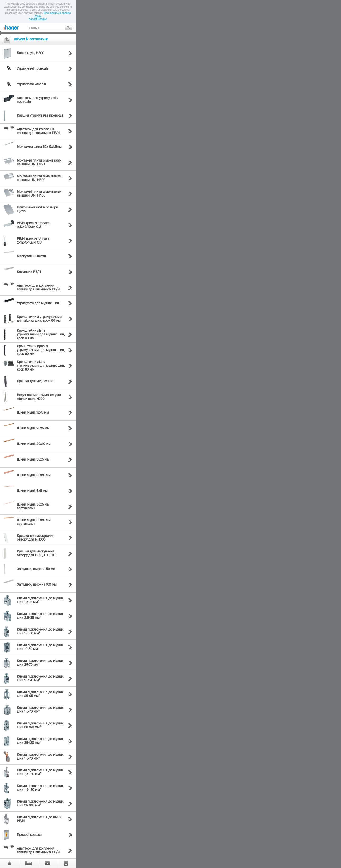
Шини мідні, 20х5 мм (33, 429)
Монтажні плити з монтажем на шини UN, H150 (39, 163)
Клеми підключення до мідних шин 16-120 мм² (40, 679)
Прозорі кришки (29, 835)
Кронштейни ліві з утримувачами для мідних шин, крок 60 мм (41, 335)
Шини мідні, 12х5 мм (33, 413)
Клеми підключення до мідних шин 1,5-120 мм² (40, 773)
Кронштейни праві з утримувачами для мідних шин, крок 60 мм (41, 350)
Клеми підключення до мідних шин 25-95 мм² (40, 694)
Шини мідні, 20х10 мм (34, 444)
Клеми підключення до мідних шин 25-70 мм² (40, 663)
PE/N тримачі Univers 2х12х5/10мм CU (33, 241)
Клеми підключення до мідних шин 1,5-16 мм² (40, 601)
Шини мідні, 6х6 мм (32, 491)
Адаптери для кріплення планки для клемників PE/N (38, 131)
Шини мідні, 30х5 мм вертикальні (33, 507)
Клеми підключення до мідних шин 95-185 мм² (40, 804)
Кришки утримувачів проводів (40, 116)
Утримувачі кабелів (31, 85)
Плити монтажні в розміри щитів (37, 210)
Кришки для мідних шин (36, 382)
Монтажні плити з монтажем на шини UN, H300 (39, 178)
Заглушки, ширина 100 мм (37, 585)
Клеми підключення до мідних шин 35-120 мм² (40, 741)
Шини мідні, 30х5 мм (33, 460)
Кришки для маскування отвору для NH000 (36, 538)
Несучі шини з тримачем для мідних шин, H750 (39, 397)
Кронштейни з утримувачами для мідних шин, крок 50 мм (39, 319)
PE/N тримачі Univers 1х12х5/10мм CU (33, 225)
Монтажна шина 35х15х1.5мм (39, 147)
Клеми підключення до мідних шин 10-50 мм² (40, 647)
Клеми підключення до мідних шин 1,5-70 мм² (40, 710)
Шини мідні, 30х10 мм (34, 475)
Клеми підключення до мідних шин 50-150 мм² (40, 726)
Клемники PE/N (29, 272)
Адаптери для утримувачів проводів (37, 100)
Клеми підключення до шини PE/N (39, 819)
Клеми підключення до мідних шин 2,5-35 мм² (40, 616)
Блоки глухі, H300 (30, 53)
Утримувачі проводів (33, 69)
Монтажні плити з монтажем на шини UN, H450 (39, 194)
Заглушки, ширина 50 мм (36, 569)
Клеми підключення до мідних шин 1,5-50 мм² (40, 632)
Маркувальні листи (31, 257)
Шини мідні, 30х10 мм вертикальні (34, 522)
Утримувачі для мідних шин (38, 303)
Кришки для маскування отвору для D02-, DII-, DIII (36, 554)
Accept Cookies (38, 19)
